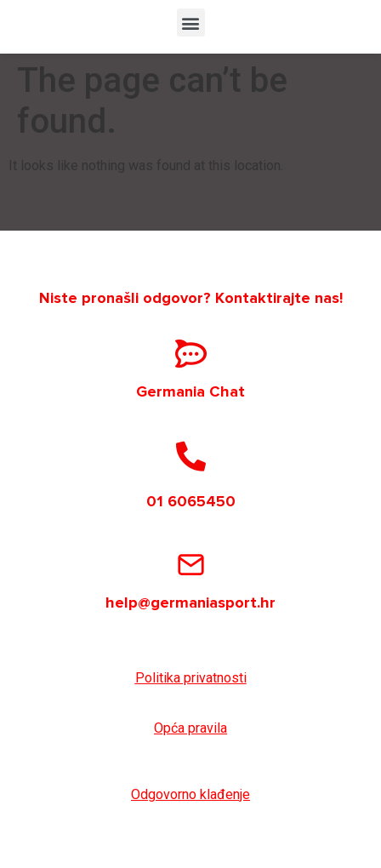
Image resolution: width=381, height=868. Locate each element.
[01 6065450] (191, 456)
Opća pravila (190, 728)
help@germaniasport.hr (190, 602)
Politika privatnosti (191, 678)
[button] (191, 23)
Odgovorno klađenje (190, 794)
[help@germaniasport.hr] (191, 565)
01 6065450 (191, 501)
